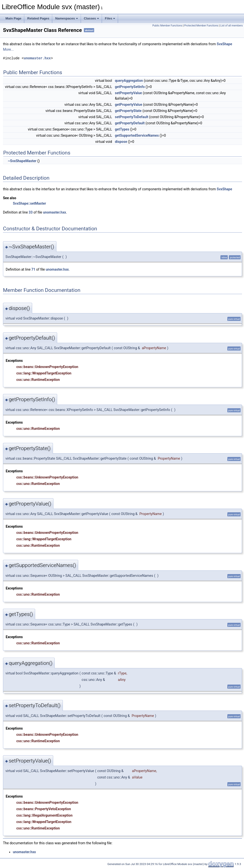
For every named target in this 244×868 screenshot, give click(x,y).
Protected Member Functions (201, 26)
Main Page (13, 18)
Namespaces (67, 18)
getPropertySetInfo (130, 87)
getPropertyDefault (130, 123)
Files (110, 18)
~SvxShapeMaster (22, 161)
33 (31, 212)
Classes (91, 18)
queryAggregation (129, 81)
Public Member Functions (167, 26)
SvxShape (224, 44)
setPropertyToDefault (132, 117)
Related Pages (38, 18)
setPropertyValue (128, 93)
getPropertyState (128, 111)
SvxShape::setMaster (29, 203)
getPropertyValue (128, 105)
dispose (121, 142)
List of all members (232, 26)
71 (33, 269)
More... (8, 49)
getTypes (122, 129)
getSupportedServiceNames (137, 135)
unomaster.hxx (37, 58)
